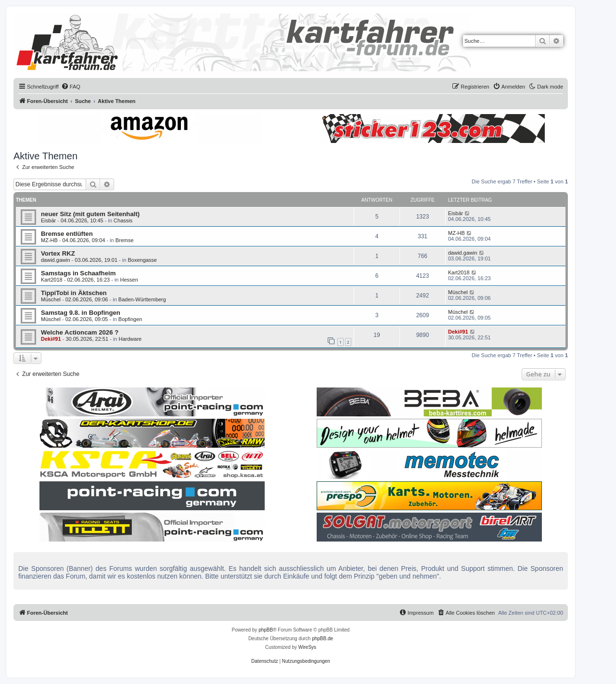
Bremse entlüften (67, 234)
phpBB (266, 630)
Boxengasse (142, 260)
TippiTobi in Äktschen (74, 293)
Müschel (51, 299)
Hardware (130, 339)
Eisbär (48, 220)
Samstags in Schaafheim (78, 273)
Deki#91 (51, 339)
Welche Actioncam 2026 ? (80, 332)
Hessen (129, 280)
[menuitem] (71, 87)
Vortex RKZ (58, 253)
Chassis (123, 220)
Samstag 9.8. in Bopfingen (81, 313)
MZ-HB (49, 240)
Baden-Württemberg (142, 299)
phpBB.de (322, 639)
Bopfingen (130, 319)
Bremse (125, 240)
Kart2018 (52, 280)
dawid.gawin (56, 260)
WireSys (307, 647)
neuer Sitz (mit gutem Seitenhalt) (90, 214)
